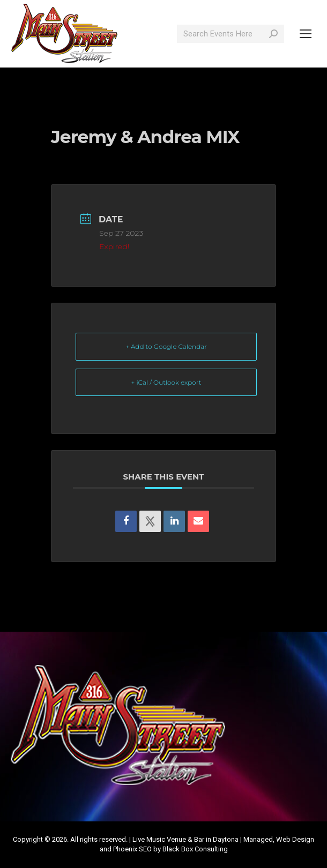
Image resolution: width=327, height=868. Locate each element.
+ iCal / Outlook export (166, 382)
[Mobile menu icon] (306, 34)
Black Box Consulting (195, 849)
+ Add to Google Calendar (166, 346)
